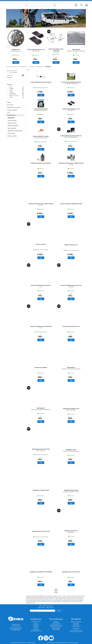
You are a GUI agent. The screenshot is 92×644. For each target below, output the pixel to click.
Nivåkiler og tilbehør (13, 126)
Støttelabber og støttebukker (15, 131)
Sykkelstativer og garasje (14, 107)
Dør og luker (10, 105)
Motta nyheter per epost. (46, 606)
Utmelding (51, 608)
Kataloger (36, 625)
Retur (36, 623)
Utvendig (32, 67)
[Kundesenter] (76, 5)
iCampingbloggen (56, 628)
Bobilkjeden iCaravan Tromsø (56, 625)
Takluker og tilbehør (12, 110)
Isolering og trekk (12, 123)
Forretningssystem (51, 643)
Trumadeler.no (56, 623)
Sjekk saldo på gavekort (36, 631)
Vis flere (56, 592)
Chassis (9, 102)
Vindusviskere (11, 133)
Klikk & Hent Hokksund (56, 627)
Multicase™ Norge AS (74, 643)
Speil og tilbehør (12, 128)
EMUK (11, 90)
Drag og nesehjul (12, 120)
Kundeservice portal (36, 621)
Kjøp (16, 63)
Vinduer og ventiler (12, 136)
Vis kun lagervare (13, 72)
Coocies (36, 628)
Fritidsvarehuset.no (56, 624)
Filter (28, 70)
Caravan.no (56, 621)
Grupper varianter (13, 71)
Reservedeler (36, 627)
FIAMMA (11, 92)
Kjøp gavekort (36, 629)
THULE (11, 97)
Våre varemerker (56, 629)
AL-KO (11, 87)
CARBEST (11, 89)
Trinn (8, 113)
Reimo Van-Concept (14, 96)
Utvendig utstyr (39, 67)
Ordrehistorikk (36, 624)
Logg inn (81, 5)
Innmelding (43, 608)
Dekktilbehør (48, 67)
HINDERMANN (13, 94)
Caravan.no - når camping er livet (20, 67)
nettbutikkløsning (61, 643)
